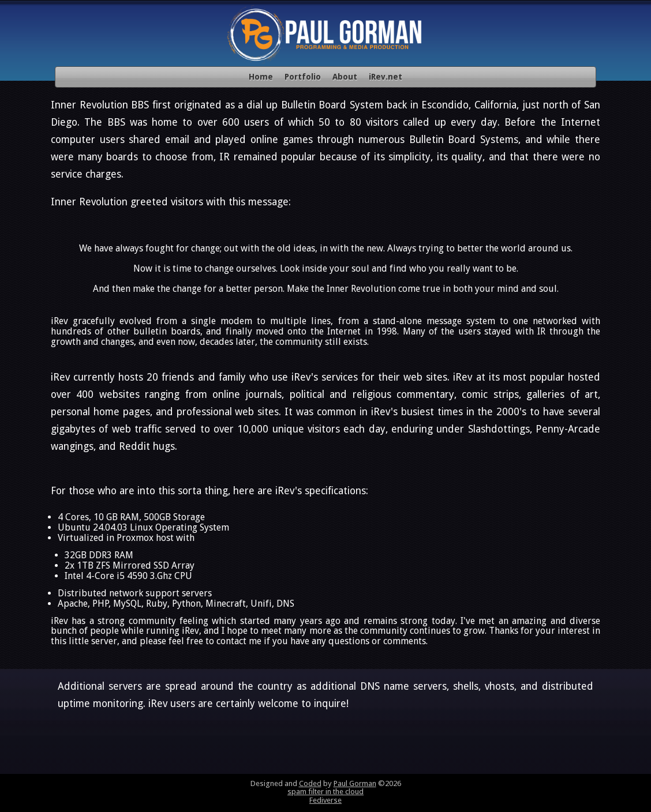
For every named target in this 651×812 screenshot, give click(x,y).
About (345, 77)
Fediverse (325, 800)
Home (261, 77)
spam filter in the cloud (325, 792)
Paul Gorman (355, 783)
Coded (310, 783)
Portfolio (303, 77)
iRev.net (386, 77)
